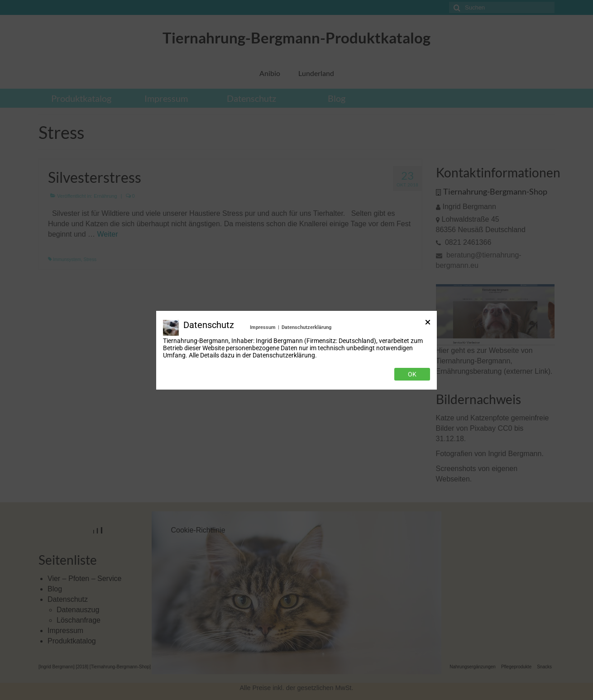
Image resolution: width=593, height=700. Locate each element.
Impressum (263, 327)
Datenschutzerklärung (306, 327)
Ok (412, 374)
